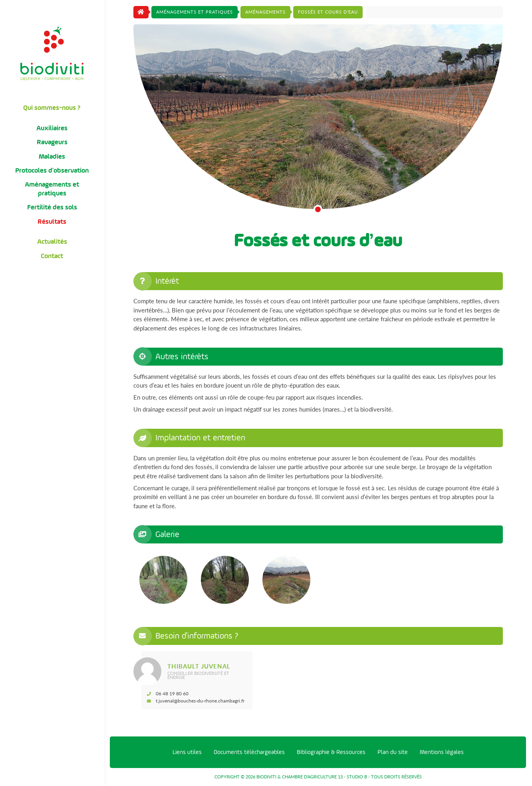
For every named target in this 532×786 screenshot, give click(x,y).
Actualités (52, 242)
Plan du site (393, 752)
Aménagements (265, 12)
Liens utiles (187, 752)
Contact (52, 256)
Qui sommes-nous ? (52, 108)
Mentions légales (442, 752)
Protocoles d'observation (52, 170)
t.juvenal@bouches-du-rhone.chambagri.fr (200, 701)
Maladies (52, 156)
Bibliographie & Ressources (331, 752)
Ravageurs (52, 142)
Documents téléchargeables (249, 752)
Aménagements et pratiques (52, 189)
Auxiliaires (52, 128)
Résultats (52, 222)
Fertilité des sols (52, 207)
